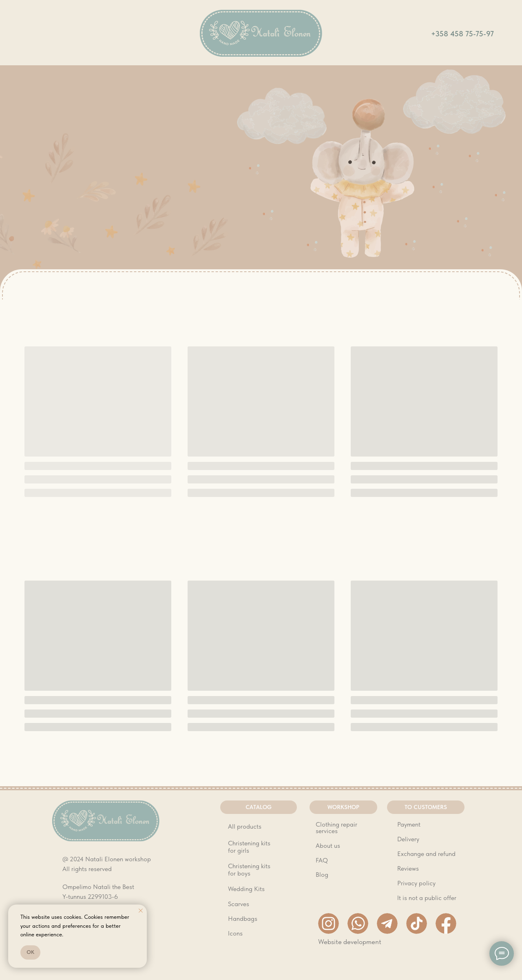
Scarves (239, 904)
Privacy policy (416, 883)
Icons (235, 933)
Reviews (408, 868)
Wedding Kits (246, 889)
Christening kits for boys (249, 870)
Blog (322, 875)
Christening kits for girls (249, 847)
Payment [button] (409, 824)
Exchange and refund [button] (426, 854)
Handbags (243, 919)
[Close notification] (141, 911)
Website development (350, 942)
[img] (261, 33)
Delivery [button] (408, 839)
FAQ (322, 860)
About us (328, 846)
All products (245, 826)
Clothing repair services (336, 828)
